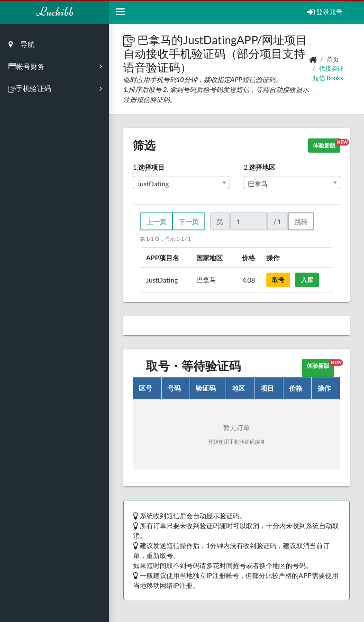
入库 (307, 280)
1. (149, 167)
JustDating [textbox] (153, 184)
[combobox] (181, 183)
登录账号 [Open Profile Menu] (325, 12)
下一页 (189, 222)
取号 (278, 280)
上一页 (156, 222)
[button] (130, 40)
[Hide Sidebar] (120, 12)
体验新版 (327, 144)
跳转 (301, 222)
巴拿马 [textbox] (258, 184)
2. (259, 167)
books (335, 78)
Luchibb (55, 12)
